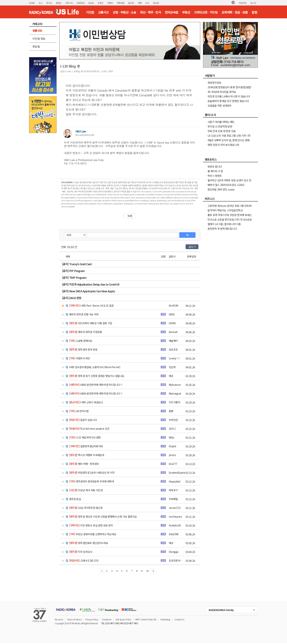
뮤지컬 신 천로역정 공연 (220, 126)
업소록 (156, 3)
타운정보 (81, 3)
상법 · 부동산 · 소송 (124, 12)
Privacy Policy (92, 619)
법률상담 (37, 30)
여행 (140, 3)
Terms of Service (74, 619)
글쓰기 (192, 247)
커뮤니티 (69, 3)
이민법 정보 (39, 39)
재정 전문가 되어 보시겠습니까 (223, 145)
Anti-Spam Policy (123, 619)
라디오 (49, 3)
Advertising (165, 619)
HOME (32, 3)
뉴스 (41, 3)
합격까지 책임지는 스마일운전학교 (225, 210)
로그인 (253, 3)
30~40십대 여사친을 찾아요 (222, 92)
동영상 (59, 3)
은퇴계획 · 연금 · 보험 (235, 12)
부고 (147, 3)
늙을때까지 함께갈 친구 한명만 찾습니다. (228, 101)
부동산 (100, 3)
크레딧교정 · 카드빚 (206, 12)
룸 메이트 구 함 (215, 171)
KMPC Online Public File (146, 619)
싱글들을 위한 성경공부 (220, 106)
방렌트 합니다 (215, 166)
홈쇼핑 (131, 3)
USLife (91, 3)
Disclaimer (107, 619)
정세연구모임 (214, 83)
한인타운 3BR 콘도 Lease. (221, 189)
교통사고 (103, 12)
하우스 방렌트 (215, 176)
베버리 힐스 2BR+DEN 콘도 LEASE (226, 185)
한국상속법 (172, 12)
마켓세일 (121, 3)
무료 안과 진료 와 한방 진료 (222, 131)
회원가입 (243, 3)
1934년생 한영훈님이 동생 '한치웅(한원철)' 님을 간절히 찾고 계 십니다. (230, 89)
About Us (59, 619)
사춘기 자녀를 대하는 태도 (221, 122)
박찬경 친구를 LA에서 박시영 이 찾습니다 (229, 96)
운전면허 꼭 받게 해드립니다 (222, 229)
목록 (130, 216)
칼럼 (254, 12)
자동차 (110, 3)
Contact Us (179, 619)
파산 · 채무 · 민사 (150, 12)
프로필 (36, 46)
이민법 (90, 12)
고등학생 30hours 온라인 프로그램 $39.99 (230, 206)
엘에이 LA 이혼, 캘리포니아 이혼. (224, 224)
